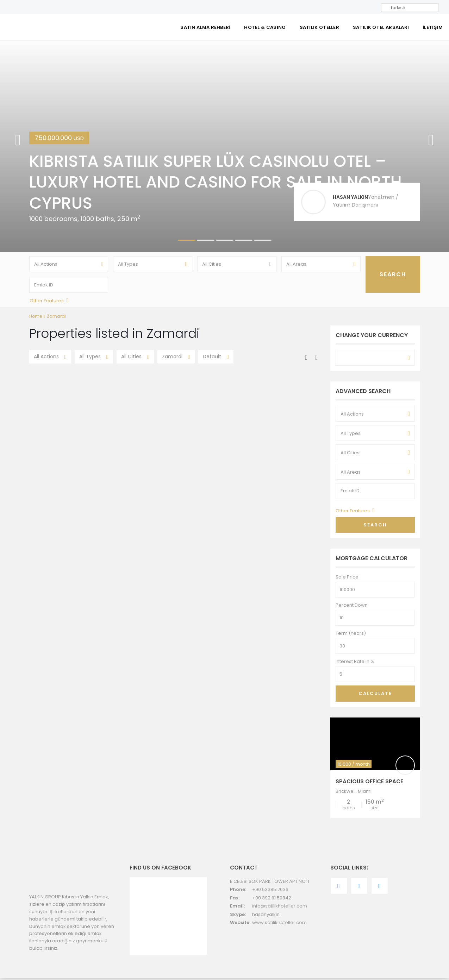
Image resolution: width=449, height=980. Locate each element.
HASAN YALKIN (350, 197)
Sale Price (347, 579)
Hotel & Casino (265, 27)
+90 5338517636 (270, 892)
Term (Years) (351, 636)
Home (36, 319)
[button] (18, 146)
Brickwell (346, 794)
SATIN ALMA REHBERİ (205, 27)
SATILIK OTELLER (320, 27)
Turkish (394, 8)
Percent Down (352, 608)
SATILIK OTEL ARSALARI (381, 27)
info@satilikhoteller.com (280, 908)
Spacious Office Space (369, 784)
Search (375, 527)
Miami (365, 794)
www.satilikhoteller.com (279, 925)
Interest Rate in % (355, 664)
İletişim (433, 27)
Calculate (375, 696)
